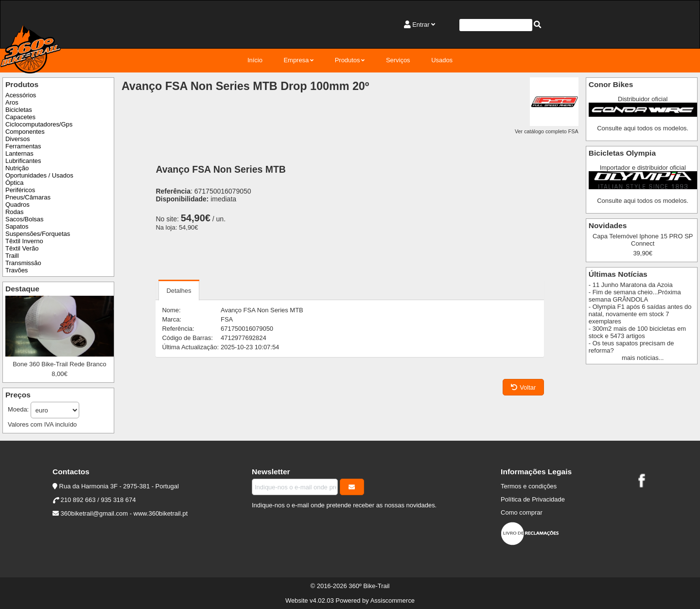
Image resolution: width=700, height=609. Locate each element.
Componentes (25, 132)
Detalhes (179, 291)
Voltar (523, 387)
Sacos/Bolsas (24, 219)
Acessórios (21, 95)
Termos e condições (529, 486)
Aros (12, 102)
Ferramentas (23, 146)
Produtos (348, 60)
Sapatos (17, 226)
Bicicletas (19, 110)
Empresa (296, 60)
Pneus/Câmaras (28, 197)
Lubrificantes (23, 161)
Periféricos (20, 190)
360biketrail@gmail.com (94, 513)
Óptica (14, 183)
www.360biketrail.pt (161, 513)
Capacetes (20, 117)
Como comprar (522, 512)
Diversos (17, 139)
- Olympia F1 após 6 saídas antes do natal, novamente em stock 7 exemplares (640, 314)
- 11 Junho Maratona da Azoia (631, 285)
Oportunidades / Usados (39, 175)
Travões (17, 270)
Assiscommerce (393, 600)
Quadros (17, 205)
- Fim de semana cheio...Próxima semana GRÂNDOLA (635, 296)
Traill (12, 256)
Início (255, 60)
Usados (442, 60)
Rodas (14, 212)
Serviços (398, 60)
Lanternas (19, 153)
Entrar (421, 25)
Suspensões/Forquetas (38, 234)
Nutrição (17, 168)
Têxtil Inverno (24, 241)
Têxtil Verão (22, 248)
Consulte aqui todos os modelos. (643, 128)
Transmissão (23, 263)
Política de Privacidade (533, 499)
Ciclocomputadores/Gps (39, 124)
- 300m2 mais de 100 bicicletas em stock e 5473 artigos (637, 332)
